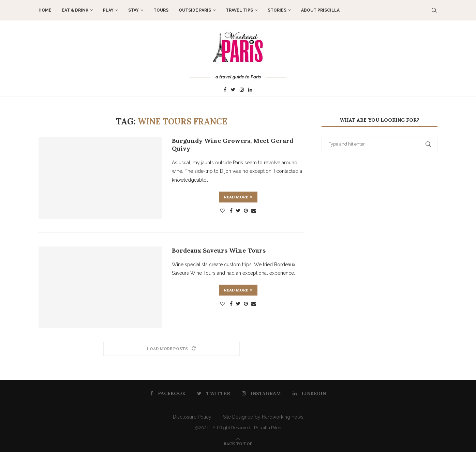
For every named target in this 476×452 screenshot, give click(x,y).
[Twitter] (233, 90)
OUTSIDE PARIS (195, 10)
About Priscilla (320, 10)
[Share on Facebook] (231, 211)
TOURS (161, 10)
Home (45, 10)
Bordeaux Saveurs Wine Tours (219, 250)
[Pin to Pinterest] (246, 211)
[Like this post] (223, 211)
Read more (238, 197)
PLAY (108, 10)
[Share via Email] (254, 211)
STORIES (277, 10)
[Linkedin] (250, 90)
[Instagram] (242, 90)
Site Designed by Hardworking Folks (263, 417)
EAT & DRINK (75, 10)
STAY (133, 10)
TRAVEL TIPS (239, 10)
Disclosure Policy (192, 417)
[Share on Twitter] (238, 211)
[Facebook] (225, 90)
